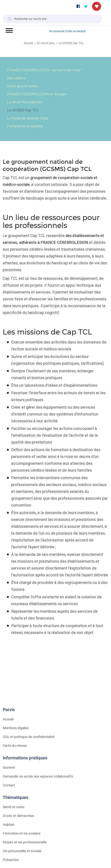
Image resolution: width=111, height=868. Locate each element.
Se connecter (57, 31)
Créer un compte (76, 31)
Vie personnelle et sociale (22, 851)
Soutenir (9, 767)
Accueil (28, 43)
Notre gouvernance (22, 86)
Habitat (8, 824)
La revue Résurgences (25, 102)
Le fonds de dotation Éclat (28, 118)
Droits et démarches (18, 816)
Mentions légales (16, 728)
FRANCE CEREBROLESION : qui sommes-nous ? (45, 70)
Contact (9, 785)
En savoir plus (46, 43)
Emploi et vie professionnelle (25, 842)
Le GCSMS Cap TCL (71, 43)
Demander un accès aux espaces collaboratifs (38, 776)
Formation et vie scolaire (22, 833)
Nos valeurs (17, 78)
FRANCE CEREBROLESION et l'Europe (37, 94)
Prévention (11, 860)
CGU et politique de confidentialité (29, 737)
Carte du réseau (15, 745)
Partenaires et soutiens (25, 126)
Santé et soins (14, 807)
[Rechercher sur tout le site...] (52, 19)
